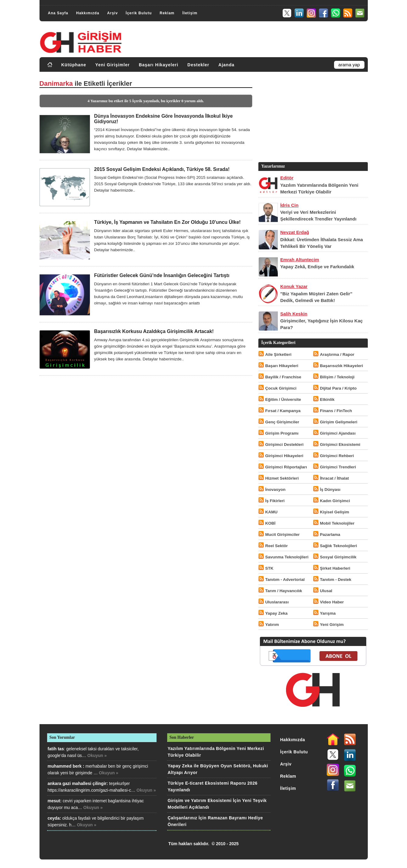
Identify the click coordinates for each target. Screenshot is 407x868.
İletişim (190, 13)
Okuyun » (97, 755)
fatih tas (56, 749)
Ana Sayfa (58, 13)
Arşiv (113, 13)
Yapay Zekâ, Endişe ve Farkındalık (317, 267)
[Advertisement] (312, 118)
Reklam (167, 13)
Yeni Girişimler (113, 65)
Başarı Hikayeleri (159, 65)
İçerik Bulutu (139, 13)
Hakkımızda (88, 13)
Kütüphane (74, 65)
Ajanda (227, 65)
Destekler (198, 65)
